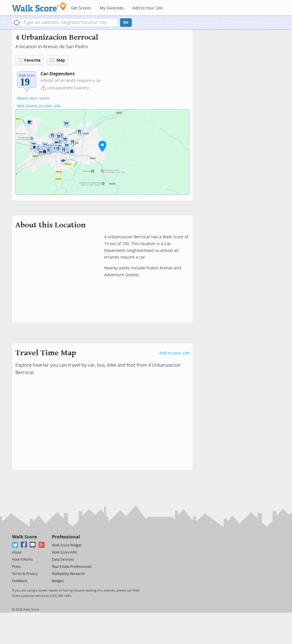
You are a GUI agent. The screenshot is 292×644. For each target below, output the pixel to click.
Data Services (63, 560)
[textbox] (69, 23)
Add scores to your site (39, 106)
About (17, 552)
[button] (16, 23)
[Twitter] (15, 545)
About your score (33, 98)
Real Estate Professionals (72, 567)
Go (126, 22)
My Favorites (112, 8)
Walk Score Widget (67, 545)
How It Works (22, 560)
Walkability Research (68, 574)
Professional (66, 537)
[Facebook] (24, 545)
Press (16, 567)
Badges (58, 581)
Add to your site (174, 353)
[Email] (33, 545)
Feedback (20, 581)
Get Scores (81, 8)
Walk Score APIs (65, 552)
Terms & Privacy (25, 574)
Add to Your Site (148, 8)
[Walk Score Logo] (39, 7)
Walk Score (24, 537)
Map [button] (57, 60)
